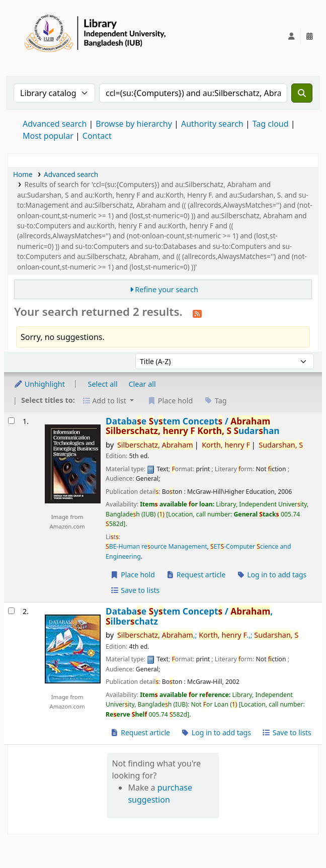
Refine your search (167, 289)
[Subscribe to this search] (197, 313)
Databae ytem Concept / (193, 426)
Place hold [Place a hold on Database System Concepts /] (133, 575)
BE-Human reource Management (156, 546)
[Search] (302, 93)
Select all (103, 384)
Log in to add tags (271, 575)
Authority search (212, 124)
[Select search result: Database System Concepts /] (11, 421)
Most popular (48, 136)
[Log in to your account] (291, 36)
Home (23, 174)
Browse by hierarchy (134, 124)
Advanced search (55, 124)
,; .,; (208, 635)
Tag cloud (271, 124)
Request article (196, 575)
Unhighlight (39, 384)
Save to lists (135, 590)
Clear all (142, 384)
